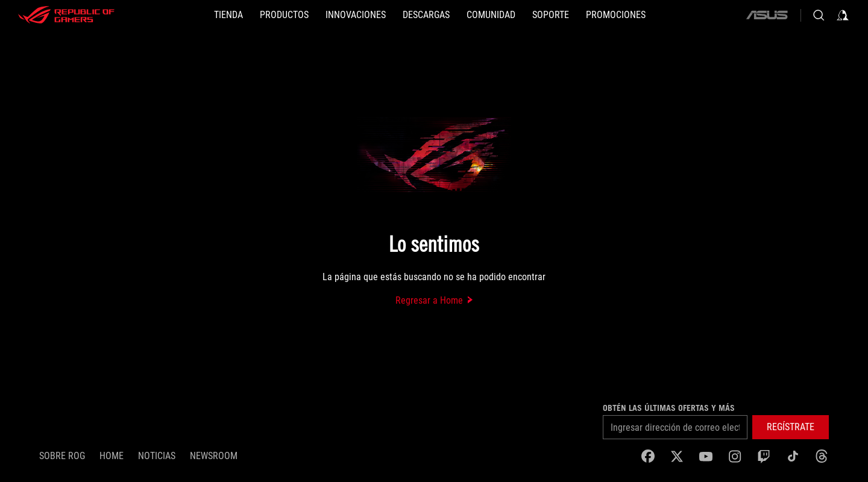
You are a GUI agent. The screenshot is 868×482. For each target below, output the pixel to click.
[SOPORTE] (551, 15)
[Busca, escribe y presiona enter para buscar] (819, 15)
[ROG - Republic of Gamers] (66, 15)
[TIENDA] (228, 15)
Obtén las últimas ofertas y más (669, 408)
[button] (284, 15)
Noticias (157, 456)
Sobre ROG (62, 456)
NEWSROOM (214, 456)
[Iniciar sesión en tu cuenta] (843, 15)
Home (112, 456)
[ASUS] (767, 15)
